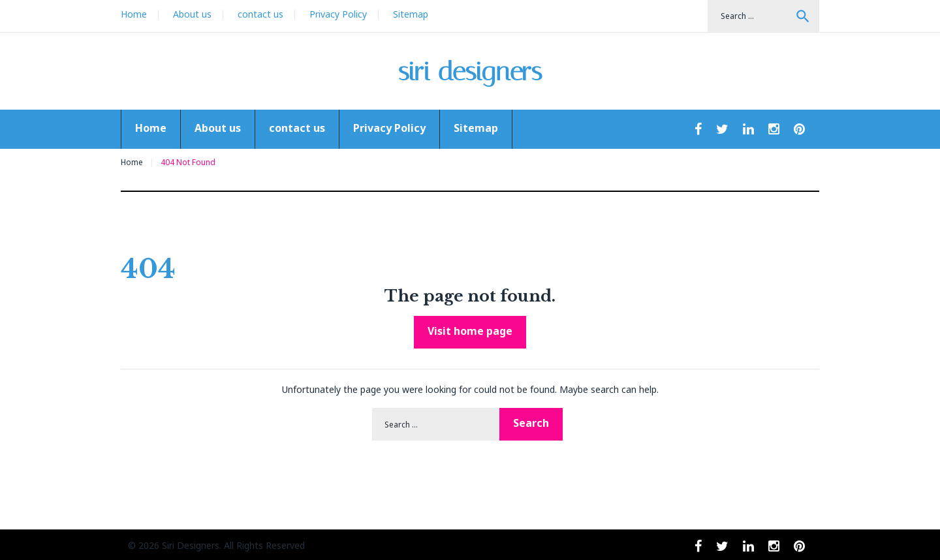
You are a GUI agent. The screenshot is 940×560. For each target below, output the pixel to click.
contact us (260, 14)
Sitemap (411, 14)
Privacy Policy (338, 14)
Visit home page (470, 331)
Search (803, 16)
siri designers (470, 71)
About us (192, 14)
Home (134, 14)
